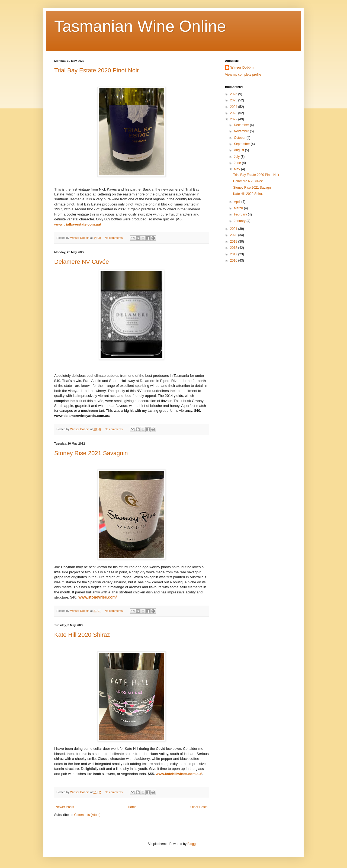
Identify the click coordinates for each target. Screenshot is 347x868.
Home (132, 807)
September (242, 144)
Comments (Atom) (87, 815)
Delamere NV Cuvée (82, 262)
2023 (234, 113)
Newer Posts (65, 807)
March (239, 208)
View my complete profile (243, 75)
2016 (234, 261)
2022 (234, 119)
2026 (234, 94)
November (242, 131)
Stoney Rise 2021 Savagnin (91, 453)
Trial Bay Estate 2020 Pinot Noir (97, 70)
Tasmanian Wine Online (140, 26)
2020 (234, 235)
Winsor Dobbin (242, 67)
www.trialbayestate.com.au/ (78, 224)
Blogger (193, 844)
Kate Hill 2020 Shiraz (82, 635)
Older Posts (199, 807)
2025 (234, 100)
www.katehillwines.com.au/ (179, 774)
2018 (234, 248)
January (240, 221)
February (241, 214)
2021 (234, 229)
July (237, 157)
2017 (234, 254)
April (238, 202)
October (240, 138)
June (238, 163)
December (242, 125)
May (237, 169)
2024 (234, 107)
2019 (234, 242)
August (240, 150)
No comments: (115, 238)
